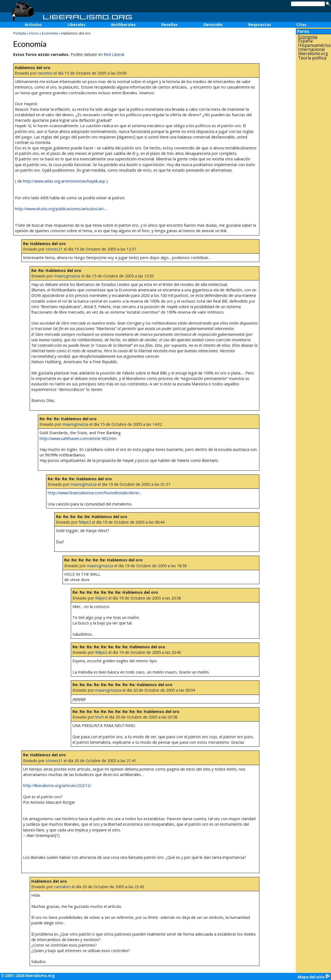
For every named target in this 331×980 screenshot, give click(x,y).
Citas (301, 25)
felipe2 (85, 522)
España (305, 41)
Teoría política (312, 58)
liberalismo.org (313, 54)
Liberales (76, 25)
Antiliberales (123, 25)
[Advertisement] (313, 148)
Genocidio (213, 25)
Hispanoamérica (314, 45)
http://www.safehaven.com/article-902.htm (78, 438)
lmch (99, 717)
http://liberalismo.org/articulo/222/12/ (57, 786)
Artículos (33, 25)
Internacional (311, 49)
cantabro (62, 887)
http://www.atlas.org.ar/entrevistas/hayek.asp (64, 181)
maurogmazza (67, 276)
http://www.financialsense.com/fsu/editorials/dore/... (95, 493)
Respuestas (260, 25)
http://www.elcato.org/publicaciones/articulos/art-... (61, 209)
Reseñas (169, 25)
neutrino (45, 73)
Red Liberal (114, 54)
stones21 (54, 249)
